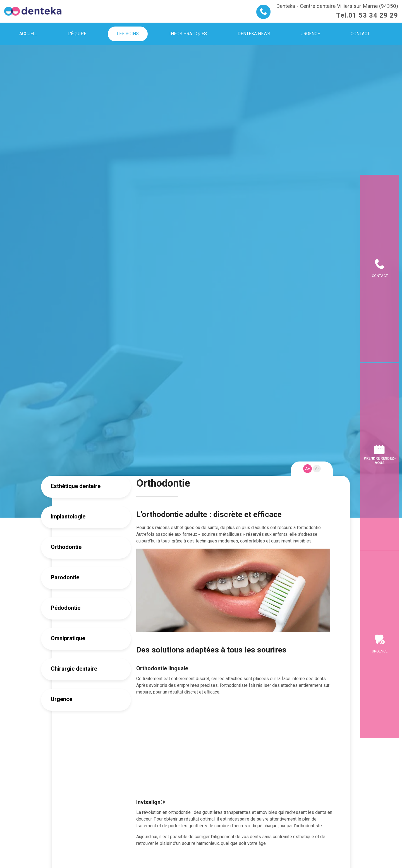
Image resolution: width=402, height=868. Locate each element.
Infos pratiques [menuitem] (188, 34)
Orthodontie (66, 547)
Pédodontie (66, 608)
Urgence (62, 699)
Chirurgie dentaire (74, 669)
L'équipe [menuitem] (77, 34)
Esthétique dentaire (76, 486)
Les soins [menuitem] (128, 34)
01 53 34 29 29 (373, 15)
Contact (380, 189)
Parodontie (65, 577)
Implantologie (68, 517)
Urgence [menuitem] (310, 34)
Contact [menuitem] (360, 34)
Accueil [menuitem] (28, 34)
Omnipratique (68, 638)
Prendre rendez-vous (380, 460)
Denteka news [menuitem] (254, 34)
